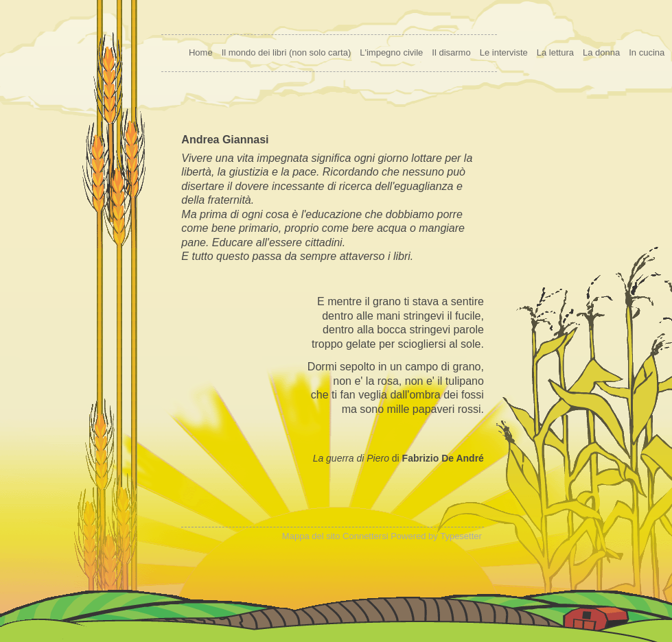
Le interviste (504, 52)
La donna (601, 52)
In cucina (647, 52)
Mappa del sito (311, 536)
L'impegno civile (391, 52)
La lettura (555, 52)
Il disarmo (451, 52)
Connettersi (365, 536)
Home (201, 52)
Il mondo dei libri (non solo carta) (287, 52)
